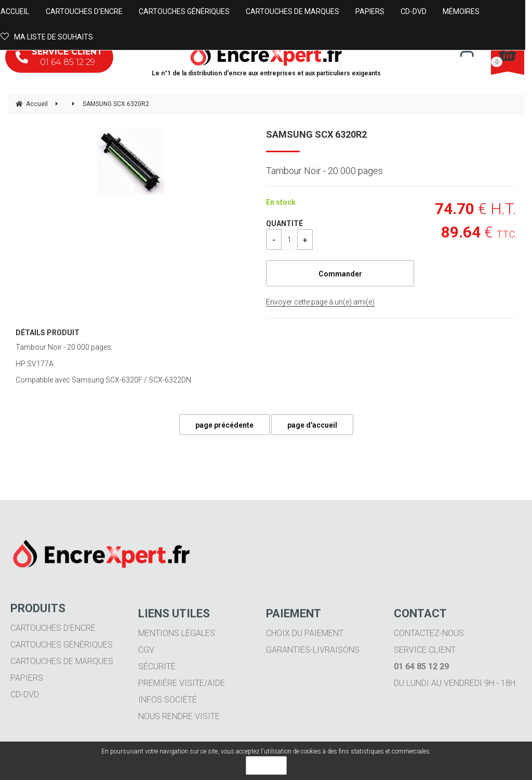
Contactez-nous (429, 633)
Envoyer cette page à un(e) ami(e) (320, 302)
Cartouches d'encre (53, 628)
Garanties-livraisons (313, 650)
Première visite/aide (182, 683)
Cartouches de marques (62, 661)
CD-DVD (25, 695)
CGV (146, 650)
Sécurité (157, 666)
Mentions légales (177, 633)
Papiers (27, 678)
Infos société (168, 700)
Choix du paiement (305, 633)
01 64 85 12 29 (59, 57)
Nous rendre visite (179, 716)
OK (266, 765)
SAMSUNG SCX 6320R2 (316, 134)
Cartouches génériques (62, 645)
